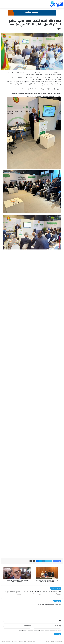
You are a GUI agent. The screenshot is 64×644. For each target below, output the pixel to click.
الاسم (60, 620)
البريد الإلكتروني (58, 625)
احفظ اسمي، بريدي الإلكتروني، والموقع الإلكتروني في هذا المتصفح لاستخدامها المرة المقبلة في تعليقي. (39, 630)
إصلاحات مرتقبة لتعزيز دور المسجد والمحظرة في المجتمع (52, 592)
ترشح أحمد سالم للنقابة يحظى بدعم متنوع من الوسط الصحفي (32, 592)
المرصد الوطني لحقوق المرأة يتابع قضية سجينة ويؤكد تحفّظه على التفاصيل (13, 592)
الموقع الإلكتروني (27, 625)
